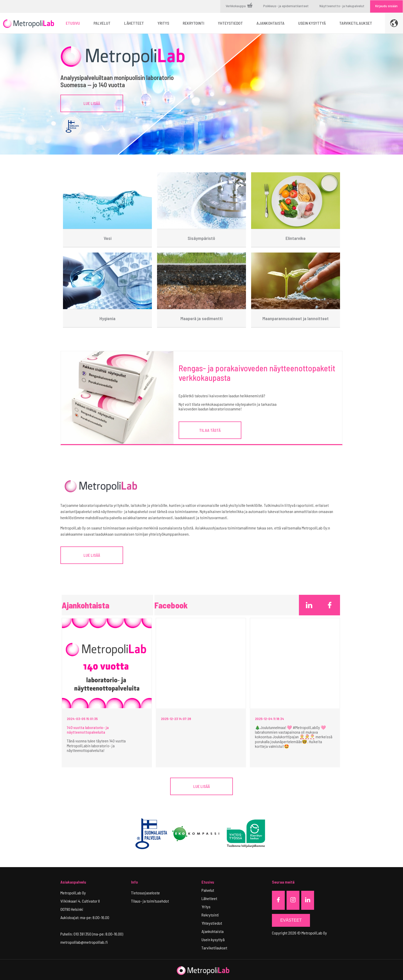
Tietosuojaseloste (145, 893)
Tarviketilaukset (214, 948)
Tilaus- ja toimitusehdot (150, 901)
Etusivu (208, 882)
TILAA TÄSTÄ (210, 430)
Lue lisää (92, 103)
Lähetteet (209, 898)
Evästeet (291, 920)
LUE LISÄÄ (92, 555)
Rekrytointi (210, 915)
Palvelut (208, 890)
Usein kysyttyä (213, 939)
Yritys (206, 907)
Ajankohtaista (213, 931)
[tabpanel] (201, 94)
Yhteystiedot (212, 923)
